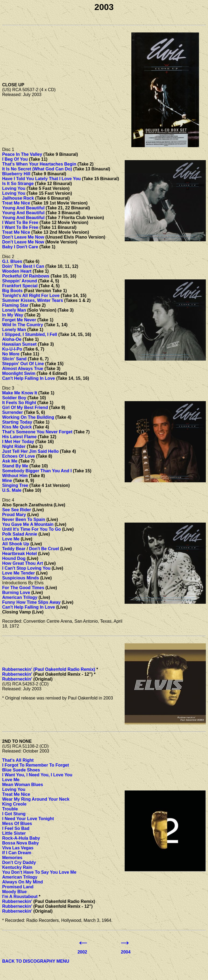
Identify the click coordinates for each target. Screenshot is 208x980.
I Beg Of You (15, 159)
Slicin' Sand (14, 359)
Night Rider (14, 446)
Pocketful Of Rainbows (26, 276)
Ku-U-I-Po (12, 349)
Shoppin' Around (20, 281)
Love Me (11, 539)
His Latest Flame (19, 437)
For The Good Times (23, 588)
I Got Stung (14, 814)
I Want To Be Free (20, 222)
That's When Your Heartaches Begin (39, 164)
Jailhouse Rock (18, 198)
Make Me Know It (20, 393)
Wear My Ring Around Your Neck (36, 799)
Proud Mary (14, 515)
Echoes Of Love (19, 456)
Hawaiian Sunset (19, 344)
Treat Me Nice (16, 203)
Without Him (15, 476)
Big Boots (12, 291)
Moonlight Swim (19, 373)
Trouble (10, 809)
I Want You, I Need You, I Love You (37, 775)
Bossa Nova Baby (20, 843)
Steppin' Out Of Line (23, 364)
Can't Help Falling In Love (29, 378)
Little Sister (14, 833)
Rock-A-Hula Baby (21, 838)
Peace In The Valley (22, 154)
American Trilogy (20, 597)
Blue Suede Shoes (21, 770)
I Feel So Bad (16, 828)
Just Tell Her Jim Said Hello (30, 451)
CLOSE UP (13, 85)
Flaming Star (15, 305)
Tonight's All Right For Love (31, 296)
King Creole (14, 804)
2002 (82, 952)
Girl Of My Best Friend (25, 407)
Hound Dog (14, 558)
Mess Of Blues (17, 824)
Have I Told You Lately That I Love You (41, 179)
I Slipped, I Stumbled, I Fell (30, 334)
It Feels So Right (19, 403)
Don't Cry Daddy (19, 862)
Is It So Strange (18, 184)
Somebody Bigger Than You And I (37, 471)
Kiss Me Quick (17, 427)
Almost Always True (23, 369)
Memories (12, 858)
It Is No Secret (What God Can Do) (37, 169)
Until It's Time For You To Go (32, 529)
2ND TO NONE (17, 741)
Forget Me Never (19, 320)
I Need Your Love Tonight (28, 819)
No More (11, 354)
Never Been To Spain (24, 519)
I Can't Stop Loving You (26, 568)
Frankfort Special (20, 286)
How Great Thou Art (23, 563)
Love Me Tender (19, 573)
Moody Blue (14, 892)
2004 (126, 952)
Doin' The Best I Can (23, 266)
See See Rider (17, 510)
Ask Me (10, 461)
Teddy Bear (14, 549)
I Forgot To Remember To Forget (36, 765)
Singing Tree (15, 485)
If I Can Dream (17, 853)
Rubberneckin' (17, 674)
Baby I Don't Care (20, 247)
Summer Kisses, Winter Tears (33, 300)
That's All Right (18, 760)
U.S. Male (12, 490)
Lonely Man (14, 310)
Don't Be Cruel (44, 549)
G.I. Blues (12, 261)
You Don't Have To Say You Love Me (39, 872)
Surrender (12, 412)
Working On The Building (28, 417)
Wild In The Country (23, 325)
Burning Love (16, 593)
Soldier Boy (14, 398)
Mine (7, 481)
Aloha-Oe (12, 339)
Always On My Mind (22, 882)
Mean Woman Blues (23, 785)
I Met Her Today (18, 442)
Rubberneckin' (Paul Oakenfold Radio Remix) (49, 669)
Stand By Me (15, 466)
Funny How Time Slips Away (31, 602)
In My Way (13, 315)
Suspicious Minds (21, 578)
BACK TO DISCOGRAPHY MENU (36, 961)
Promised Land (18, 887)
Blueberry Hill (16, 174)
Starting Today (17, 422)
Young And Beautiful (23, 208)
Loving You (14, 188)
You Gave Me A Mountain (28, 524)
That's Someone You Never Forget (37, 432)
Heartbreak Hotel (19, 554)
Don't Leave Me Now (23, 237)
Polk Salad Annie (20, 534)
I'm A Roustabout (20, 897)
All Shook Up (16, 544)
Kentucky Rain (17, 867)
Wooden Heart (17, 271)
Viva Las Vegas (18, 848)
